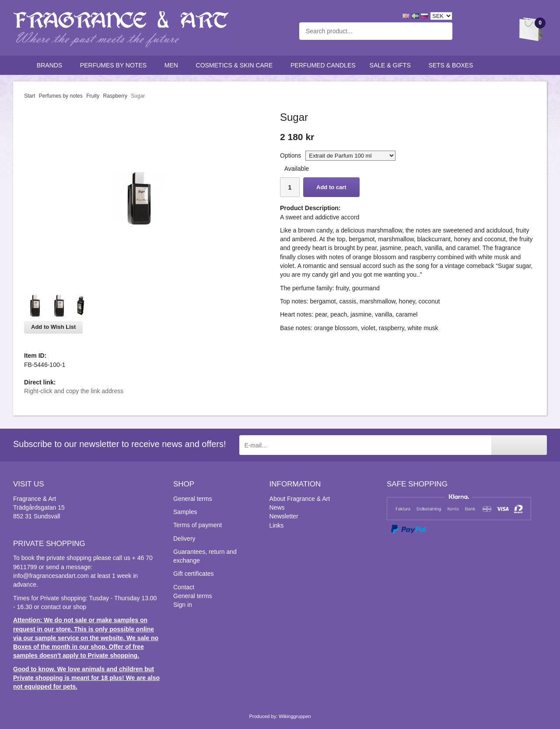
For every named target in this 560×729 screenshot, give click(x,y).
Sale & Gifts (392, 65)
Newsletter (284, 516)
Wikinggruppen (295, 716)
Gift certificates (194, 574)
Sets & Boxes (453, 65)
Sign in (183, 605)
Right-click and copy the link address (74, 391)
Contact (184, 587)
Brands (51, 65)
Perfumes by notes (115, 65)
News (277, 507)
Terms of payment (198, 525)
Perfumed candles (323, 65)
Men (173, 65)
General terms (193, 499)
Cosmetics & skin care (236, 65)
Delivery (184, 539)
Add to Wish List (53, 327)
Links (277, 525)
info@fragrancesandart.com (51, 576)
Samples (185, 512)
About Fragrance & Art (300, 499)
